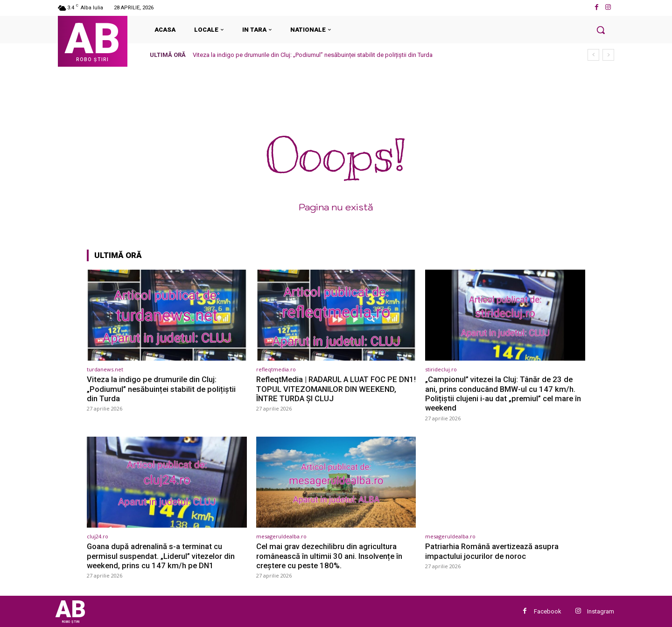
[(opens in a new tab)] (167, 315)
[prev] (593, 55)
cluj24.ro (98, 536)
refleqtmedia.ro (276, 369)
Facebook (548, 611)
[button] (601, 30)
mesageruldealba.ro (281, 536)
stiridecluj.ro (441, 369)
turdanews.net (105, 369)
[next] (608, 55)
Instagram (601, 611)
